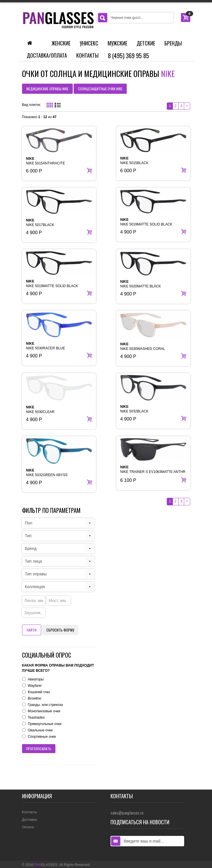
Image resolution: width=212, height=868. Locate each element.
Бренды (173, 43)
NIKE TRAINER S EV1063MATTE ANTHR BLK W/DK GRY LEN (153, 472)
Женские (61, 43)
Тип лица (33, 561)
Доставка (30, 820)
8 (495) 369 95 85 (128, 56)
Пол (29, 523)
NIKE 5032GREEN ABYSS (47, 473)
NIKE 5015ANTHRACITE (46, 161)
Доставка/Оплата (47, 55)
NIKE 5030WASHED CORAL (143, 346)
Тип (28, 536)
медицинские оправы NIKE (47, 89)
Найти (32, 630)
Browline (35, 698)
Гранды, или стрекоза (45, 705)
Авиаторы (36, 679)
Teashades (36, 717)
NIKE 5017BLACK (40, 223)
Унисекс (89, 43)
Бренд (31, 548)
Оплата (28, 827)
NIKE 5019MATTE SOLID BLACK (146, 222)
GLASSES (46, 865)
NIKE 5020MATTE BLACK (141, 284)
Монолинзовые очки (44, 711)
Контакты (87, 55)
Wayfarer (35, 686)
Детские (146, 43)
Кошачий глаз (39, 692)
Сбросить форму (60, 630)
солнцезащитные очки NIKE (100, 89)
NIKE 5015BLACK (134, 161)
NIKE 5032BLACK (134, 409)
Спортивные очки (42, 737)
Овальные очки (40, 730)
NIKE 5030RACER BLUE (46, 346)
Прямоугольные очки (45, 724)
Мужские (117, 43)
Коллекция (35, 587)
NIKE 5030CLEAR (40, 410)
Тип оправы (36, 574)
